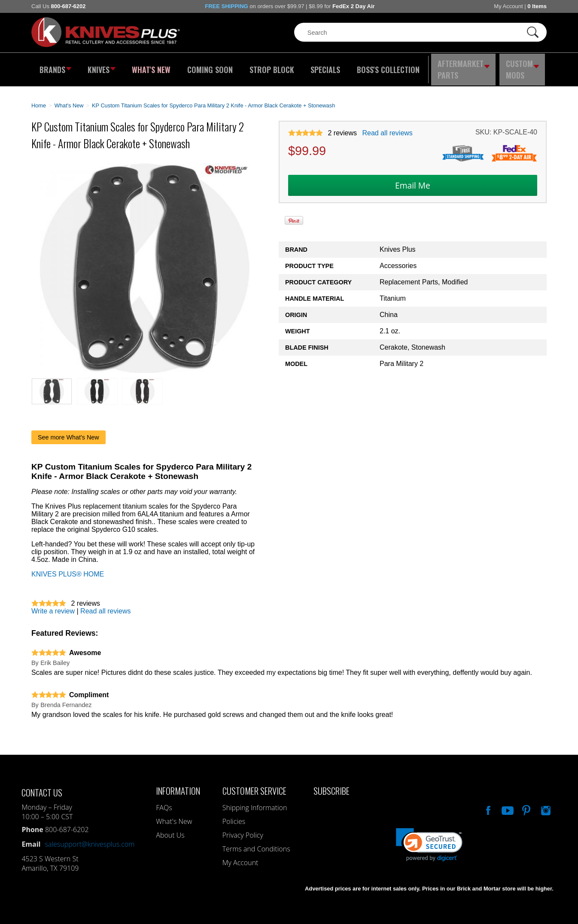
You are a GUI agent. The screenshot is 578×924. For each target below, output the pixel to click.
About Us (170, 829)
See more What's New (68, 431)
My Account (508, 6)
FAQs (164, 801)
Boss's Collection (383, 67)
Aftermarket (463, 67)
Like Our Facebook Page (487, 803)
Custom (523, 67)
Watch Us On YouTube (507, 803)
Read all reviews (387, 127)
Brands (54, 67)
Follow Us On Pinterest (526, 803)
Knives (102, 67)
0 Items (537, 6)
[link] (429, 838)
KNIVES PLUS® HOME (68, 568)
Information (178, 784)
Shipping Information (255, 801)
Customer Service (254, 784)
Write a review (53, 605)
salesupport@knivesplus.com (90, 838)
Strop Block (270, 67)
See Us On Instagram (545, 803)
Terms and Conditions (256, 842)
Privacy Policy (243, 829)
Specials (322, 67)
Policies (234, 815)
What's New (152, 67)
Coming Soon (209, 67)
